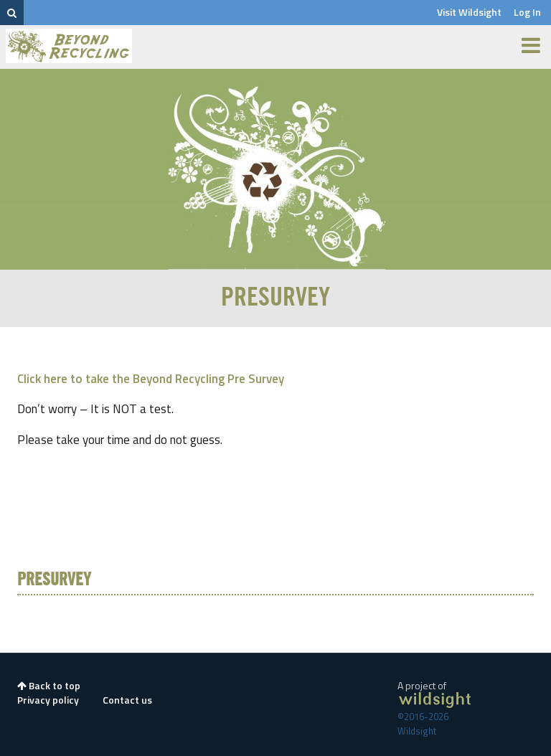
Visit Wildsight (469, 12)
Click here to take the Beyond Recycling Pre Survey (151, 379)
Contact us (127, 700)
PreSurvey (54, 580)
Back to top (49, 685)
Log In (527, 12)
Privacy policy (48, 700)
